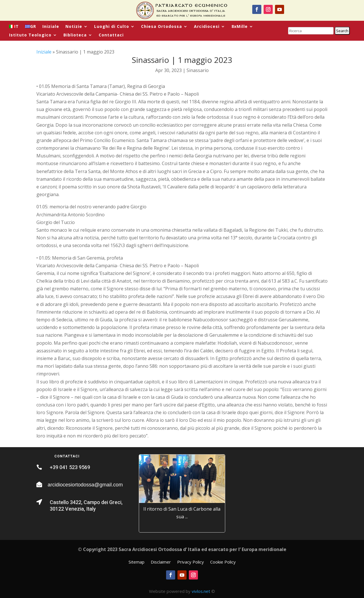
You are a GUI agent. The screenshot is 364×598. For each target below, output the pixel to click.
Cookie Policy (223, 562)
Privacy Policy (191, 562)
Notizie (74, 27)
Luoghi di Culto (112, 27)
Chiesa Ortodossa (162, 27)
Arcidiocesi (207, 27)
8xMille (240, 27)
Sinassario (198, 70)
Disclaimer (161, 562)
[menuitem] (14, 28)
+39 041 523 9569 (70, 467)
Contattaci (111, 35)
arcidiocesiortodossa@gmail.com (85, 485)
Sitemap (136, 562)
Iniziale (51, 27)
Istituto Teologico (30, 35)
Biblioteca (75, 35)
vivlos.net (201, 591)
